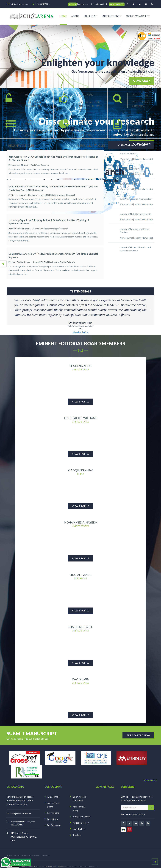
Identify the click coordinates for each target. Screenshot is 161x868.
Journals (91, 16)
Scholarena (41, 861)
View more (150, 774)
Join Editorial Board (53, 799)
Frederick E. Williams (80, 409)
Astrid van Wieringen (19, 224)
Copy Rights (79, 823)
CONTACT (46, 850)
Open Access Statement (79, 793)
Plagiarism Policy (81, 817)
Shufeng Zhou (81, 356)
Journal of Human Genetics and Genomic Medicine (135, 249)
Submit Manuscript (138, 16)
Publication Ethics (81, 811)
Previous (11, 296)
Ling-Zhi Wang (80, 567)
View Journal (126, 159)
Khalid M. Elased (80, 620)
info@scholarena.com (21, 808)
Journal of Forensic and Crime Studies (135, 231)
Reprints (77, 829)
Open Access (84, 4)
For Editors (53, 813)
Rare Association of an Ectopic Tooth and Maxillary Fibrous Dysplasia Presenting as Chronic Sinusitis (53, 158)
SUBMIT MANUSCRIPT (31, 850)
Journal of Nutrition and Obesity (136, 214)
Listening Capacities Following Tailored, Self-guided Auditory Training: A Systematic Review (49, 217)
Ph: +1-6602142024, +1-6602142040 (23, 817)
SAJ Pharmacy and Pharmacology (136, 199)
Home (63, 16)
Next (150, 296)
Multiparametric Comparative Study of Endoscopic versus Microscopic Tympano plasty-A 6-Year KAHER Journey (53, 186)
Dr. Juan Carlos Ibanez (19, 255)
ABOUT (17, 850)
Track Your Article (117, 4)
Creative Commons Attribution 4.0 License (81, 861)
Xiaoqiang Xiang (81, 462)
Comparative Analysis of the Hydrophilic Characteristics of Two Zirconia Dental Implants (53, 248)
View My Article (81, 322)
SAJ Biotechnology (129, 169)
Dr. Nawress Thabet (18, 165)
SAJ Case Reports (40, 165)
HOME (9, 850)
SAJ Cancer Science (130, 184)
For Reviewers (54, 819)
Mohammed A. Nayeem (81, 515)
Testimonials (99, 4)
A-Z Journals (53, 791)
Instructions (112, 16)
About (75, 16)
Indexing (72, 4)
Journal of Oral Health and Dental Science (54, 255)
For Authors (53, 807)
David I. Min (80, 673)
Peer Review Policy (79, 803)
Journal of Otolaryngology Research (58, 192)
